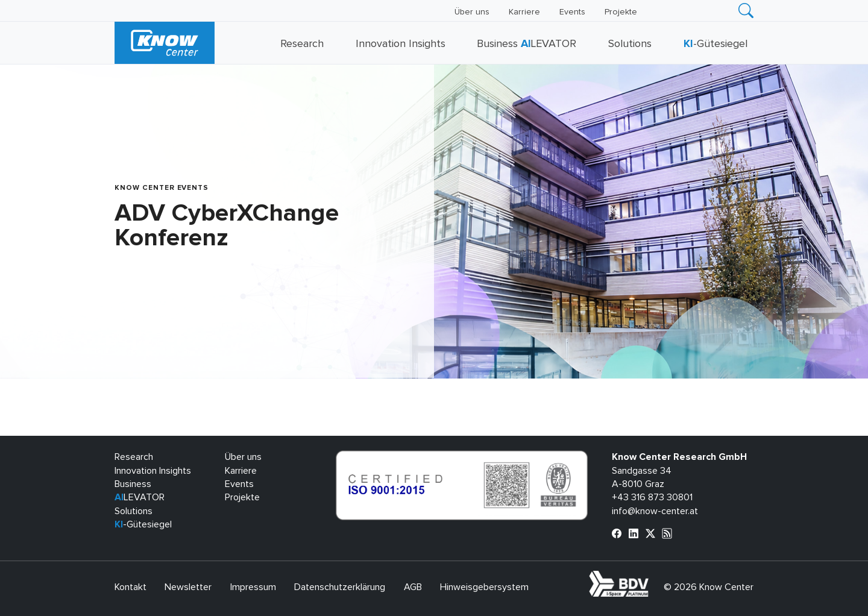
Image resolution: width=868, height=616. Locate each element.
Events (572, 12)
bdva (651, 577)
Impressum (253, 587)
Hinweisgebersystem (484, 587)
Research (302, 44)
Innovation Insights (401, 44)
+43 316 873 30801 (652, 497)
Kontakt (131, 587)
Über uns (472, 12)
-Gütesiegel (715, 44)
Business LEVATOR (527, 44)
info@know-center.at (655, 511)
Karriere (524, 12)
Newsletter (188, 587)
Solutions (630, 44)
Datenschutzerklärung (340, 587)
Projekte (621, 12)
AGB (413, 587)
